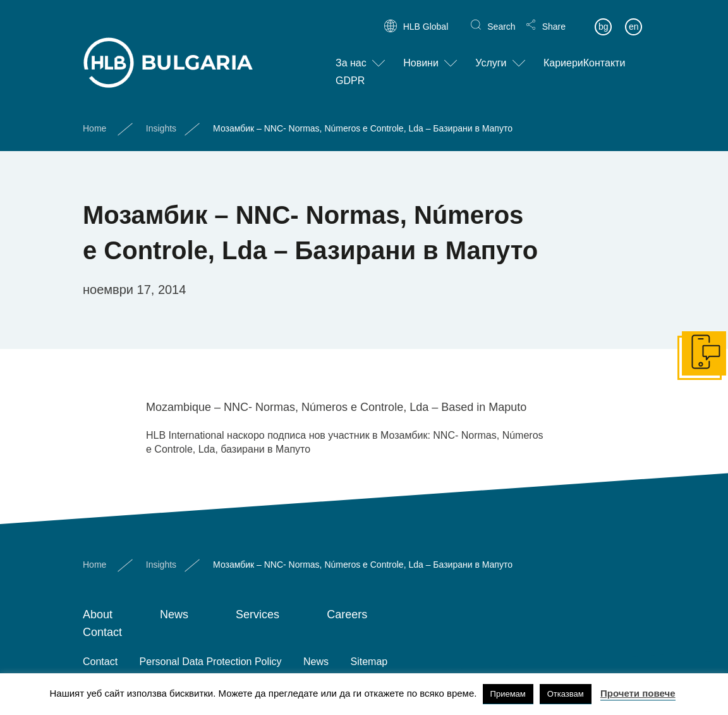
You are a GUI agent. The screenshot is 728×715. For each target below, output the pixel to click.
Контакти (604, 53)
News (174, 614)
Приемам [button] (508, 694)
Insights (161, 118)
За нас (351, 53)
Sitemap (369, 662)
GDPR (350, 70)
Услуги (491, 53)
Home (94, 118)
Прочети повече (638, 693)
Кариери (563, 53)
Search (501, 16)
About (98, 614)
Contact (102, 632)
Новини (421, 53)
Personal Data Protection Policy (211, 662)
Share (554, 16)
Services (258, 614)
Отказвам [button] (566, 694)
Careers (347, 614)
